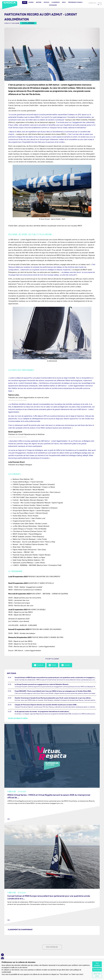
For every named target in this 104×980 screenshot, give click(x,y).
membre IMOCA (92, 3)
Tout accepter (97, 964)
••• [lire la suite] (9, 819)
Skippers (39, 2)
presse (100, 3)
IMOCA (64, 2)
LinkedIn (66, 665)
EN (101, 5)
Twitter (52, 665)
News (25, 2)
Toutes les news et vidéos (18, 718)
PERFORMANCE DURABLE (75, 2)
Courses (31, 2)
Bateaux (46, 2)
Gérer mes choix (97, 975)
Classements (56, 2)
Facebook (39, 665)
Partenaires (53, 5)
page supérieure (52, 947)
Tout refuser (97, 970)
